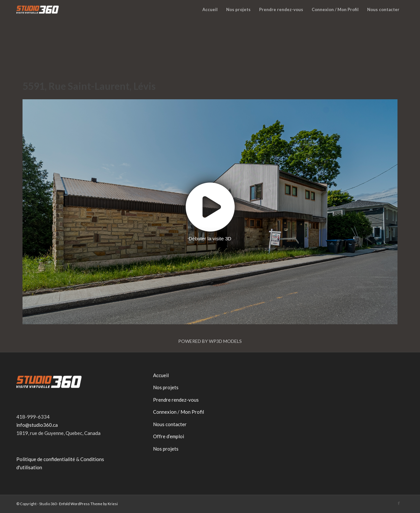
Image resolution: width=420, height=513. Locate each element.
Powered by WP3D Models (210, 341)
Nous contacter (170, 424)
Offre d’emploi (169, 436)
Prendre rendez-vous (176, 400)
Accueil (161, 375)
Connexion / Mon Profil (179, 412)
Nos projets (166, 387)
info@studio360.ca (37, 425)
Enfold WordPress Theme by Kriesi (88, 504)
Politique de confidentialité (46, 459)
